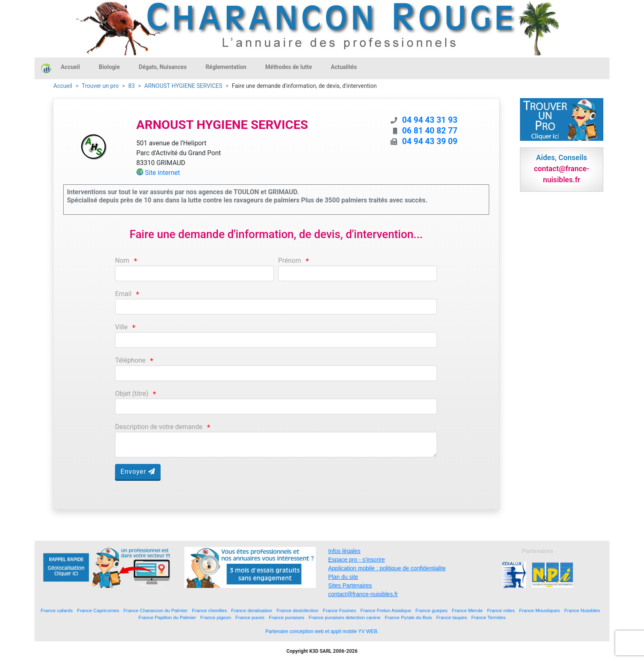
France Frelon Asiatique (386, 610)
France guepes (432, 610)
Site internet (163, 173)
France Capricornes (98, 610)
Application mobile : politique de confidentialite (387, 568)
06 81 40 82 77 (430, 131)
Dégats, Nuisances (163, 67)
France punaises (286, 617)
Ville (121, 327)
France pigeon (216, 617)
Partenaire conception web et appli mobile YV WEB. (322, 631)
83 (131, 86)
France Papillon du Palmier (167, 617)
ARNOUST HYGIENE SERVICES (183, 86)
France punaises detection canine (344, 617)
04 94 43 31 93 (430, 120)
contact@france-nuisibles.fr (363, 594)
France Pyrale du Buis (408, 617)
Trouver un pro (100, 86)
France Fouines (339, 610)
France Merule (467, 610)
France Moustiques (539, 610)
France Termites (488, 617)
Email (123, 294)
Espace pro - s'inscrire (356, 560)
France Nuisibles (582, 610)
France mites (501, 610)
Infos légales (344, 551)
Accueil (70, 67)
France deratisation (252, 610)
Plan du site (343, 577)
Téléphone (130, 360)
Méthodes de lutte (289, 67)
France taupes (452, 617)
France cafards (57, 610)
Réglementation (226, 67)
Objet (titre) (132, 394)
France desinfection (297, 610)
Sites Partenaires (350, 585)
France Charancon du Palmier (156, 610)
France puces (250, 617)
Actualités (344, 67)
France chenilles (209, 610)
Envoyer (138, 472)
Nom (122, 260)
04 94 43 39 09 (430, 141)
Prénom (290, 260)
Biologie (109, 67)
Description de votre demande (159, 427)
